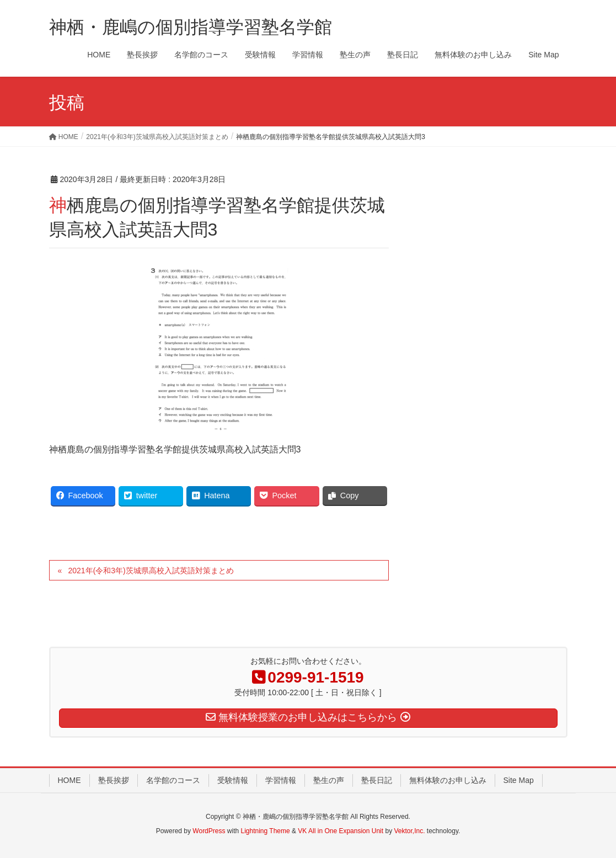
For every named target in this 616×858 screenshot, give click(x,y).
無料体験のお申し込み (448, 780)
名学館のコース (173, 780)
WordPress (209, 831)
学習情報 (281, 780)
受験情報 (233, 780)
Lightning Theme (266, 831)
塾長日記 (377, 780)
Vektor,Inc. (409, 831)
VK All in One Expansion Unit (341, 831)
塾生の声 (329, 780)
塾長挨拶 (114, 780)
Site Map (519, 780)
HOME (69, 780)
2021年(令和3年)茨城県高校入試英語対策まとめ (151, 571)
